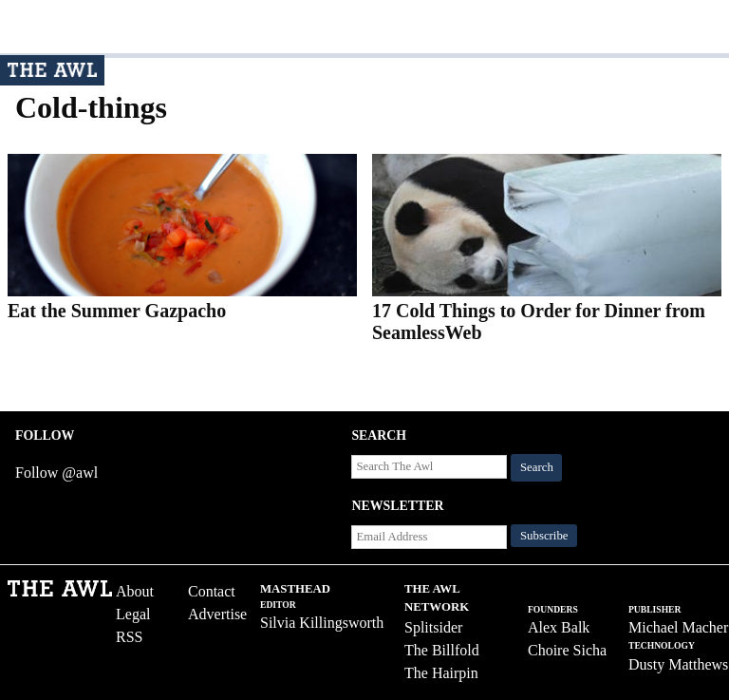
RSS (129, 637)
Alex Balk (559, 627)
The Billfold (442, 650)
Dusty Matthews (678, 664)
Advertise (217, 614)
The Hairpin (441, 673)
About (135, 591)
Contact (212, 591)
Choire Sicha (567, 650)
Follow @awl (56, 473)
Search (537, 467)
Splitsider (433, 627)
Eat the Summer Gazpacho (117, 311)
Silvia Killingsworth (322, 623)
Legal (133, 614)
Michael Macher (678, 627)
